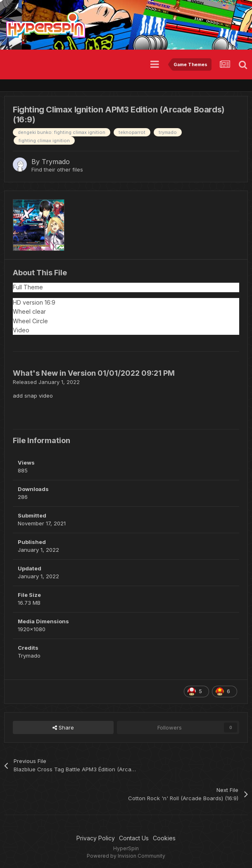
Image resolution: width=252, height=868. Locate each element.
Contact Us (134, 838)
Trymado (56, 162)
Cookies (164, 838)
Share (63, 727)
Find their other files (57, 169)
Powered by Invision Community (126, 856)
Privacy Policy (96, 838)
